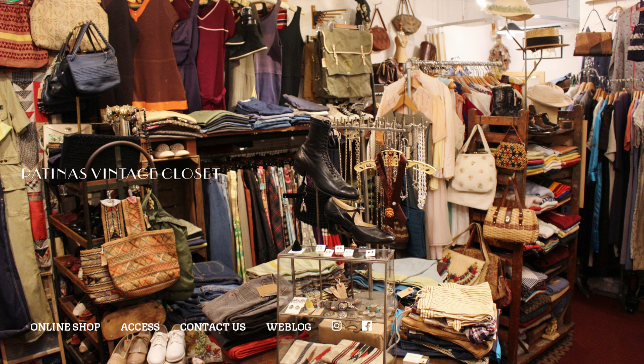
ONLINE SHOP (65, 326)
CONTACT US (213, 326)
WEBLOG (289, 326)
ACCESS (140, 326)
